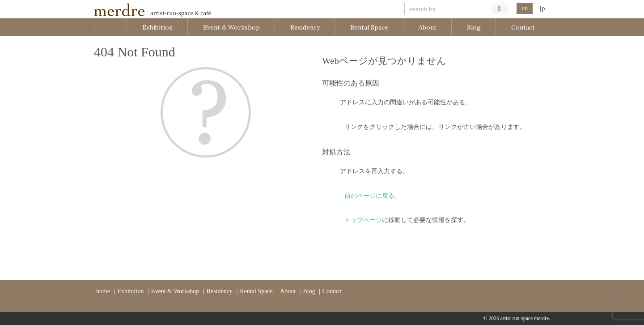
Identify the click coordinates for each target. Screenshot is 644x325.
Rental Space (369, 27)
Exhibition (157, 27)
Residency (305, 27)
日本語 (542, 9)
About (428, 27)
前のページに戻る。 (373, 196)
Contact (523, 27)
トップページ (363, 220)
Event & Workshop (231, 27)
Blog (474, 27)
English (525, 9)
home (103, 291)
